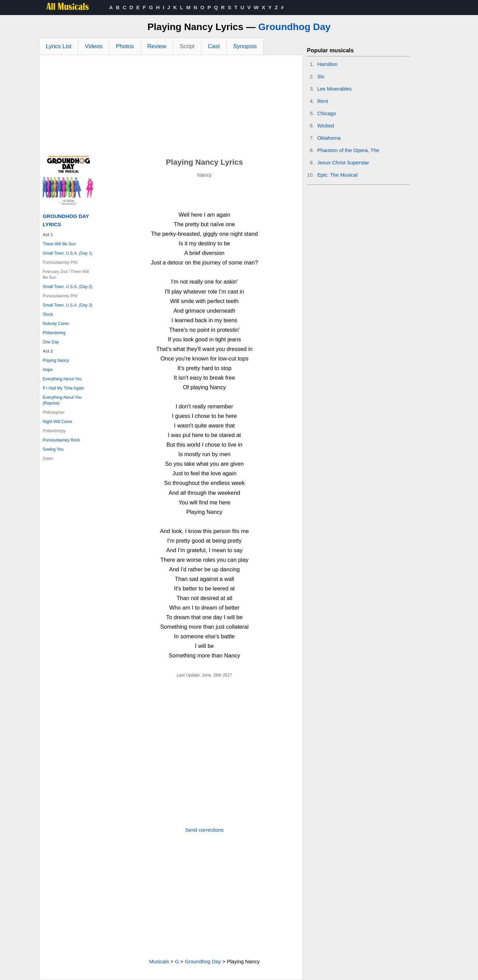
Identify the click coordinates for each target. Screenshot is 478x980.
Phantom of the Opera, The (348, 150)
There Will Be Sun (59, 244)
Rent (323, 101)
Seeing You (53, 449)
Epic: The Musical (337, 175)
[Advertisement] (171, 106)
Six (321, 76)
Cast (214, 46)
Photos (125, 46)
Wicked (326, 126)
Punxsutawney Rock (61, 440)
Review (157, 46)
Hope (48, 370)
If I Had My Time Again (63, 388)
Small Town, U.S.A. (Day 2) (68, 287)
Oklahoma (329, 138)
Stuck (48, 314)
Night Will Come (57, 422)
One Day (51, 342)
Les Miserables (335, 89)
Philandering (54, 333)
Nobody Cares (56, 324)
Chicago (327, 113)
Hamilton (327, 64)
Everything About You (62, 379)
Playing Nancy (56, 360)
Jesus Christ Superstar (343, 162)
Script (187, 46)
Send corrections (205, 830)
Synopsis (245, 46)
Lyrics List (59, 46)
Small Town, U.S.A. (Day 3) (68, 305)
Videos (94, 46)
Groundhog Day (294, 27)
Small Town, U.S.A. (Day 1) (68, 253)
